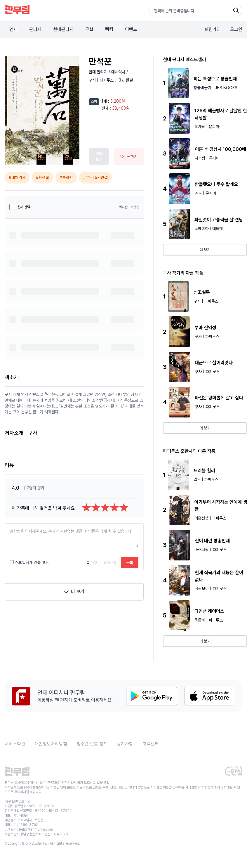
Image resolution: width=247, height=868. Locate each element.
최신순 (135, 207)
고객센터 (151, 744)
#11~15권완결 (95, 177)
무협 (89, 29)
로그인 (236, 29)
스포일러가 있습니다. (29, 562)
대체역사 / (120, 72)
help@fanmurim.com (36, 829)
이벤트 (131, 29)
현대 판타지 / (100, 72)
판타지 (35, 29)
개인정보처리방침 (51, 744)
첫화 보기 (99, 156)
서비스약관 (15, 744)
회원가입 (213, 29)
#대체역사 (17, 177)
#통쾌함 (66, 177)
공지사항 (125, 744)
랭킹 (109, 29)
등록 (130, 562)
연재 (13, 29)
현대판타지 (63, 29)
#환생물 (42, 177)
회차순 (123, 207)
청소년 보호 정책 (92, 744)
